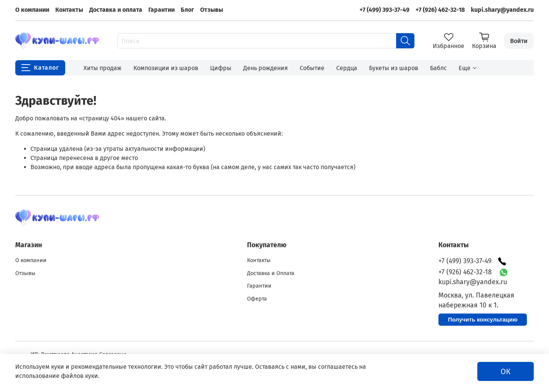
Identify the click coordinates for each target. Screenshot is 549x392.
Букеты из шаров (394, 68)
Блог (187, 10)
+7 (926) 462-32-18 (440, 10)
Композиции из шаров (166, 68)
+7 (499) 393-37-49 (384, 10)
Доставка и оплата (116, 10)
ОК (506, 371)
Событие (312, 68)
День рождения (266, 68)
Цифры (221, 68)
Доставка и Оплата (271, 273)
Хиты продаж (103, 68)
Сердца (347, 68)
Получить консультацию (483, 319)
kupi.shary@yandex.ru (502, 10)
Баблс (438, 68)
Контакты (69, 10)
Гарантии (161, 10)
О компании (32, 10)
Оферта (257, 299)
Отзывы (212, 10)
